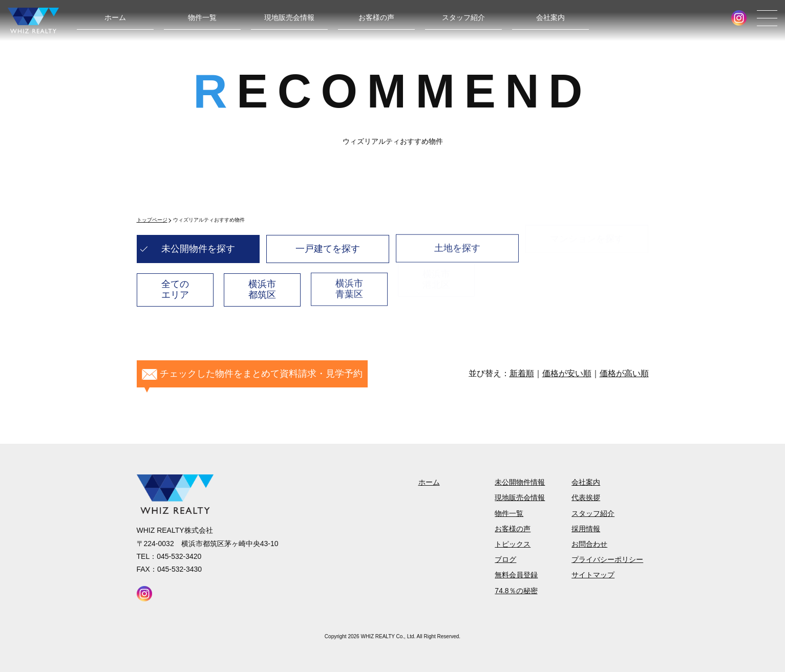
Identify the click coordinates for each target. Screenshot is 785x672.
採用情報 (586, 529)
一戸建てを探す (328, 247)
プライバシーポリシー (607, 559)
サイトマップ (593, 575)
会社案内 (550, 17)
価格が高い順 (624, 373)
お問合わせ (589, 544)
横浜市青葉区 (349, 282)
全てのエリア (175, 289)
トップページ (152, 220)
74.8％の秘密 (516, 591)
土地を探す (457, 242)
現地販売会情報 (289, 17)
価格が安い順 (567, 373)
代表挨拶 (586, 497)
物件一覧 (202, 17)
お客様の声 (376, 17)
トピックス (513, 544)
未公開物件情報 (520, 482)
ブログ (505, 559)
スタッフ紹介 (463, 17)
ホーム (115, 17)
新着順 (522, 373)
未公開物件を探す (198, 249)
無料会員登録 (516, 575)
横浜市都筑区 (262, 288)
